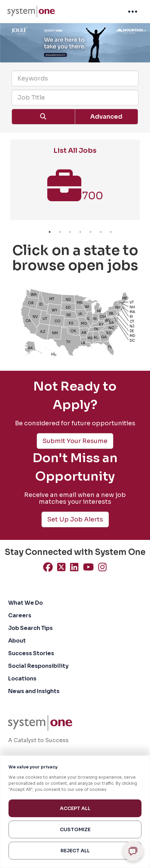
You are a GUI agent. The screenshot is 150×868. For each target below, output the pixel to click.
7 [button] (111, 232)
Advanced (106, 117)
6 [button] (101, 232)
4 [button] (80, 232)
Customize (75, 829)
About (17, 641)
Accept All (75, 808)
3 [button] (70, 232)
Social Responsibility (38, 666)
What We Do (26, 603)
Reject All (75, 851)
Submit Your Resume (75, 441)
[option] (75, 183)
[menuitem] (31, 12)
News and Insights (34, 691)
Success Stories (31, 653)
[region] (75, 812)
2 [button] (60, 232)
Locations (22, 679)
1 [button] (50, 232)
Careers (20, 615)
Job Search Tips (30, 628)
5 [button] (90, 232)
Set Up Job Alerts (75, 519)
